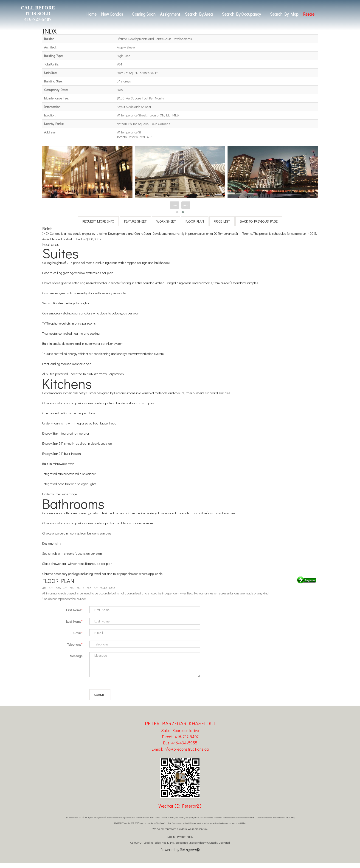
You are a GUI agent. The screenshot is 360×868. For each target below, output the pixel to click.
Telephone (74, 644)
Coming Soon (144, 14)
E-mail (77, 633)
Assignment (170, 14)
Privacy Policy (185, 842)
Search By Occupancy (241, 14)
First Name (74, 610)
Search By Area (199, 14)
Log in (171, 842)
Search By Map (284, 14)
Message (76, 656)
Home (91, 14)
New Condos (112, 14)
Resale (309, 14)
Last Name (74, 621)
